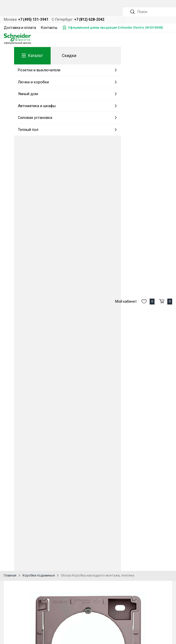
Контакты (49, 28)
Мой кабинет (126, 301)
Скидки (69, 56)
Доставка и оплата (20, 28)
